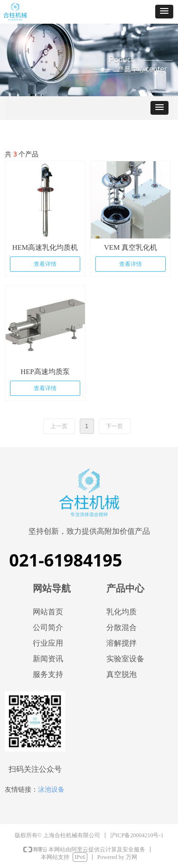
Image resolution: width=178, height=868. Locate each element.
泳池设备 (51, 789)
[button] (164, 12)
